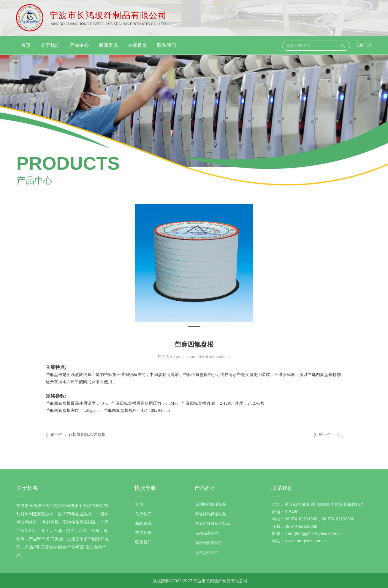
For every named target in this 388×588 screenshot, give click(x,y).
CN (360, 45)
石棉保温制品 (207, 533)
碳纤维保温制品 (209, 543)
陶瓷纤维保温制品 (211, 514)
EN (369, 45)
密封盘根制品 (207, 553)
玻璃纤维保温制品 (211, 504)
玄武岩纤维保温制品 (213, 524)
